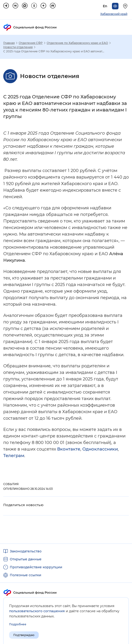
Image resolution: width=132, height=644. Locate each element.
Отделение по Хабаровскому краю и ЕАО (77, 43)
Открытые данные (26, 559)
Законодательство (26, 551)
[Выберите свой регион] (126, 6)
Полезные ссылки (26, 575)
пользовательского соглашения (37, 611)
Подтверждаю (24, 635)
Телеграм (14, 456)
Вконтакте (69, 449)
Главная (9, 43)
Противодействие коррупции (36, 567)
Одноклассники (100, 449)
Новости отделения (18, 47)
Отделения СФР (31, 43)
